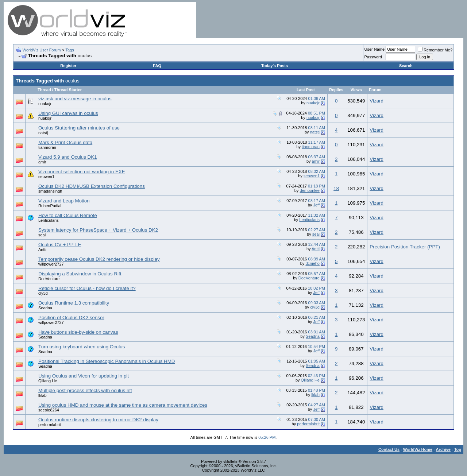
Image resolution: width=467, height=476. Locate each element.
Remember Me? (435, 50)
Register (68, 66)
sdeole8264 (49, 410)
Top (458, 449)
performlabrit (50, 425)
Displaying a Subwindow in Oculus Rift (80, 274)
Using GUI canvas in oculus (68, 113)
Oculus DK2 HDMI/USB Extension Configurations (92, 186)
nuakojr (45, 104)
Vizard (377, 101)
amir (42, 162)
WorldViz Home (418, 449)
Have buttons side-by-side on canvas (78, 332)
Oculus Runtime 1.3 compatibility (74, 303)
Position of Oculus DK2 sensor (71, 318)
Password (373, 57)
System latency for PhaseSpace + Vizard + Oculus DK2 (98, 230)
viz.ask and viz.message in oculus (75, 99)
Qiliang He (48, 381)
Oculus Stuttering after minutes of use (79, 128)
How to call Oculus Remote (68, 215)
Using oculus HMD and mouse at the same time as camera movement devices (123, 405)
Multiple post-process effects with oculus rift (85, 390)
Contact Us (389, 449)
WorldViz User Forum (42, 50)
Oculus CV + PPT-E (60, 245)
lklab (43, 395)
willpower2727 (51, 264)
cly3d (43, 293)
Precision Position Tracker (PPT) (405, 247)
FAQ (157, 66)
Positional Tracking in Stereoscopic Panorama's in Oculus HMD (107, 361)
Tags (70, 50)
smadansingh (50, 191)
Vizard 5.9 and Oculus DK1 (68, 157)
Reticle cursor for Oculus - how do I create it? (87, 288)
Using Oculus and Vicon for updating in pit (84, 376)
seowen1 (46, 177)
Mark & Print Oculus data (65, 142)
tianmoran (47, 147)
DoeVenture (49, 279)
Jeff (316, 205)
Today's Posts (275, 66)
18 (336, 188)
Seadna (45, 308)
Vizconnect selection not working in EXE (82, 172)
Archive (443, 449)
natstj (43, 133)
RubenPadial (50, 206)
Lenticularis (49, 220)
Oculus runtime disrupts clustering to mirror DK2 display (98, 420)
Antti (42, 249)
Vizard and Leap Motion (64, 201)
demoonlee (310, 190)
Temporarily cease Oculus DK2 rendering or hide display (99, 259)
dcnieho (312, 263)
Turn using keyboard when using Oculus (82, 347)
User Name (375, 49)
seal (42, 235)
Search (406, 66)
